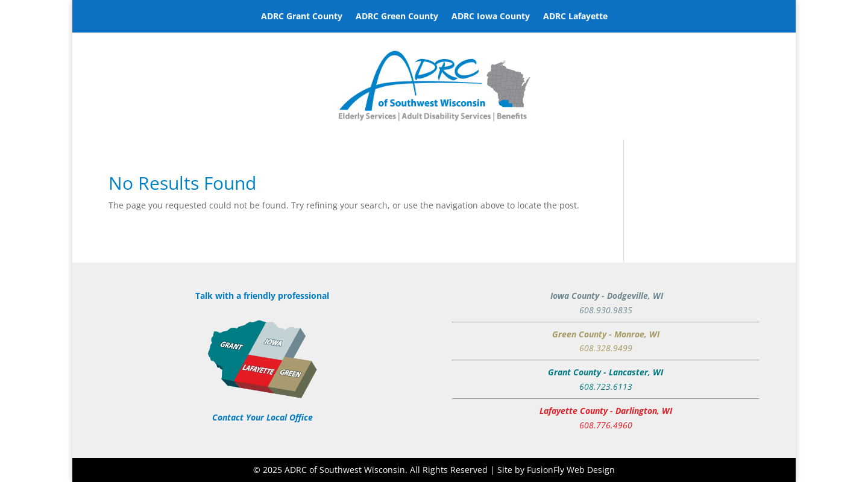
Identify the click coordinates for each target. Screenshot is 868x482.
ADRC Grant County (302, 17)
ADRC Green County (397, 17)
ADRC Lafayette (575, 17)
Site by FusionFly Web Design (556, 470)
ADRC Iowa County (491, 17)
